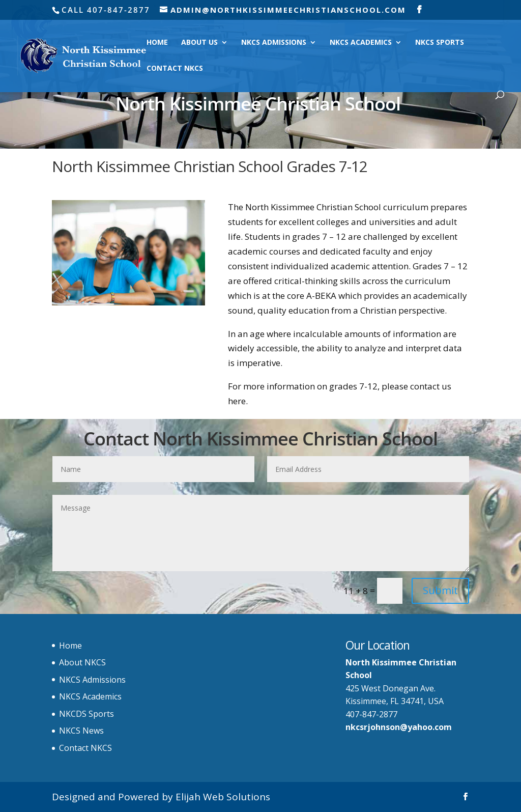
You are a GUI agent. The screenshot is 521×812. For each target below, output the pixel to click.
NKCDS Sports (86, 714)
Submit (440, 590)
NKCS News (81, 731)
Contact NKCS (175, 69)
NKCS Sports (440, 43)
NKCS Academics (361, 43)
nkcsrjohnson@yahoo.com (399, 727)
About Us (199, 43)
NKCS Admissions (274, 43)
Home (157, 43)
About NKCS (82, 662)
